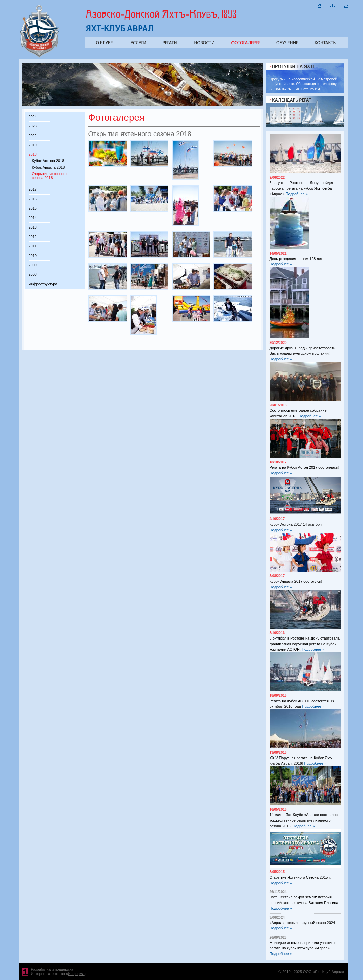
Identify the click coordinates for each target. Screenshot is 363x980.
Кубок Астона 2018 (48, 161)
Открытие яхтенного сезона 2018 (49, 176)
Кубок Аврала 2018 (48, 167)
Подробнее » (297, 194)
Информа (76, 974)
